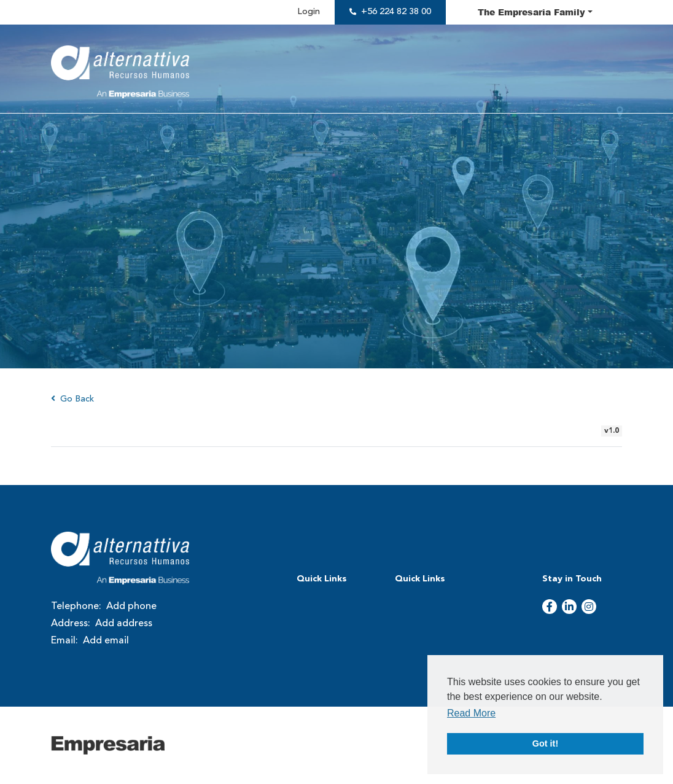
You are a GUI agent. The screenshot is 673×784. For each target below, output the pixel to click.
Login (309, 12)
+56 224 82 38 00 (396, 12)
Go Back (72, 399)
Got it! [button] (545, 743)
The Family (531, 12)
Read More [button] (471, 713)
